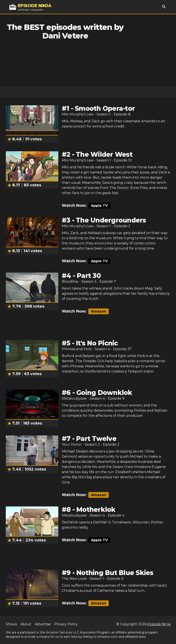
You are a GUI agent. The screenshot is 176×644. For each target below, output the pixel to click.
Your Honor (72, 444)
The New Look (74, 579)
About (26, 624)
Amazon (99, 311)
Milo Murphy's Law (78, 114)
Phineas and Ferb (77, 349)
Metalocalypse (74, 398)
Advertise (43, 624)
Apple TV (99, 206)
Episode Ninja (159, 624)
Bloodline (70, 281)
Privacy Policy (66, 624)
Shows (11, 624)
